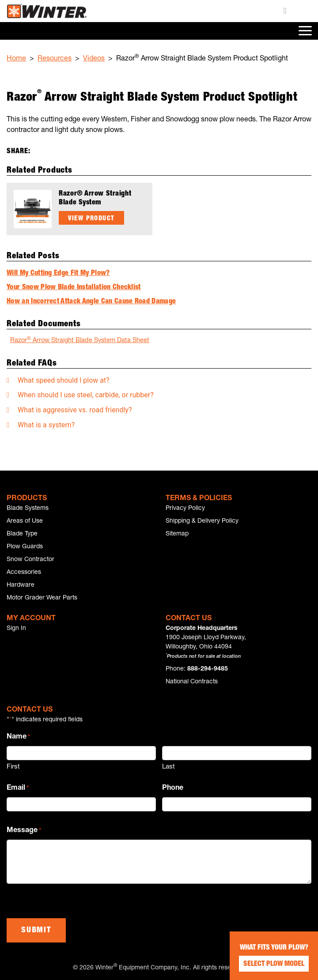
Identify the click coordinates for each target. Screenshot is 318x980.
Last (168, 767)
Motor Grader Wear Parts (42, 598)
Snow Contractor (30, 560)
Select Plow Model (274, 965)
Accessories (24, 573)
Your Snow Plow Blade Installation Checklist (74, 288)
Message (24, 831)
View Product (91, 219)
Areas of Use (25, 521)
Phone (173, 788)
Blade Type (22, 534)
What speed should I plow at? (64, 380)
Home (16, 59)
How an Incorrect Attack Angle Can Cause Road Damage (91, 302)
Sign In (16, 629)
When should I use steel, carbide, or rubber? (86, 395)
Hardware (21, 585)
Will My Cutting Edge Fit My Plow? (58, 274)
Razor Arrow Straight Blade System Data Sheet (80, 340)
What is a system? (46, 425)
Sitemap (177, 534)
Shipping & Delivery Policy (202, 521)
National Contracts (192, 682)
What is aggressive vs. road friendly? (75, 410)
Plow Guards (25, 547)
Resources (55, 59)
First (13, 767)
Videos (94, 59)
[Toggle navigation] (304, 31)
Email (18, 789)
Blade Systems (28, 509)
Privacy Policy (185, 509)
